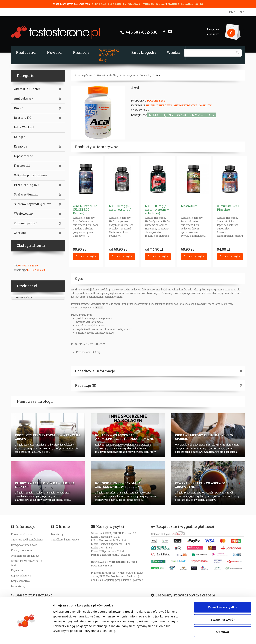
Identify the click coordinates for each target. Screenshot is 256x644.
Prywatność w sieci (22, 534)
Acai (158, 75)
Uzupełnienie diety (108, 75)
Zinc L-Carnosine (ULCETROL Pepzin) (85, 210)
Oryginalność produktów (25, 556)
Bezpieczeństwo (20, 581)
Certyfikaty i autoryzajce (65, 539)
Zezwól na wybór (223, 606)
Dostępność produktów (24, 545)
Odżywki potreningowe (30, 175)
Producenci (26, 52)
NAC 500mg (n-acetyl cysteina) (120, 208)
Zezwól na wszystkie (223, 594)
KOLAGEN (187, 4)
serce (99, 307)
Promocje (81, 52)
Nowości (55, 52)
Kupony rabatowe (21, 575)
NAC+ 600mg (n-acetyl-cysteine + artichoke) (157, 210)
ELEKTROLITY (117, 4)
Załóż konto (212, 34)
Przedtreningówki (27, 185)
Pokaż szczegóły (213, 636)
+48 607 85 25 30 (28, 265)
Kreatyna (21, 147)
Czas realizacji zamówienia (27, 539)
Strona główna (84, 75)
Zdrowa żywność (25, 223)
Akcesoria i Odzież (27, 89)
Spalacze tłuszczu (26, 194)
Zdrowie (20, 233)
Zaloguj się (213, 29)
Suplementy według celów (32, 204)
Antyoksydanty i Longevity (136, 75)
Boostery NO (23, 118)
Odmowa (222, 618)
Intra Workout (24, 127)
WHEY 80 (148, 4)
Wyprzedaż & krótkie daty (109, 55)
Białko (19, 108)
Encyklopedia (144, 52)
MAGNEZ (173, 4)
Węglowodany (24, 214)
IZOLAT (161, 4)
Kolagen (20, 137)
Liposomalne (23, 156)
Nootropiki (22, 166)
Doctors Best (156, 101)
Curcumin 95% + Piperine (228, 208)
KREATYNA (99, 4)
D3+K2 (199, 4)
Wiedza (173, 52)
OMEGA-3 (135, 4)
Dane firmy (57, 534)
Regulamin (17, 570)
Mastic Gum (189, 206)
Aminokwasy (23, 99)
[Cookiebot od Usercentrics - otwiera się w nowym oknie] (26, 636)
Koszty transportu (21, 550)
